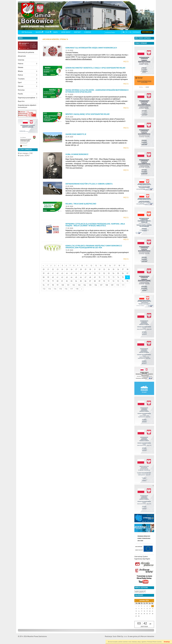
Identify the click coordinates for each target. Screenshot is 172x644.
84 (76, 281)
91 (109, 281)
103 (79, 285)
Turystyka (21, 79)
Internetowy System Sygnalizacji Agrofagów (142, 558)
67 (86, 277)
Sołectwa (21, 60)
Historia (21, 64)
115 (60, 289)
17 (115, 266)
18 (119, 266)
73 (113, 277)
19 (124, 266)
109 (112, 285)
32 (99, 269)
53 (109, 273)
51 (99, 273)
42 (58, 273)
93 (118, 281)
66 (81, 277)
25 (67, 269)
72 (109, 277)
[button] (43, 32)
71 (104, 277)
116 (66, 289)
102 (74, 285)
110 (118, 285)
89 (99, 281)
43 (62, 273)
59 (48, 277)
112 (44, 289)
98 (53, 285)
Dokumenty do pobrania (26, 52)
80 (58, 281)
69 (95, 277)
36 (118, 269)
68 (90, 277)
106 (96, 285)
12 (91, 266)
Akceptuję (167, 642)
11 (87, 266)
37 (123, 269)
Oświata (21, 67)
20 (44, 269)
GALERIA (39, 32)
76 (127, 277)
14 (101, 266)
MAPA (55, 32)
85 (81, 281)
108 (107, 285)
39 (44, 273)
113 (50, 289)
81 (62, 281)
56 (123, 273)
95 (127, 281)
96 (44, 285)
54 (113, 273)
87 (90, 281)
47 (81, 273)
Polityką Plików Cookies (154, 642)
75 (123, 277)
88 (95, 281)
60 (53, 277)
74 (118, 277)
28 (81, 269)
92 (113, 281)
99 (58, 285)
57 (127, 273)
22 (53, 269)
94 (123, 281)
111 (123, 285)
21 (48, 269)
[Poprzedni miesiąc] (135, 601)
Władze (20, 71)
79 (53, 281)
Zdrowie (21, 86)
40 (48, 273)
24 (62, 269)
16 (110, 266)
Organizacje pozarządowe (27, 98)
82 (67, 281)
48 (86, 273)
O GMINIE (88, 32)
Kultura (20, 75)
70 (99, 277)
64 (72, 277)
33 (104, 269)
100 (63, 285)
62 (62, 277)
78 (48, 281)
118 (77, 289)
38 (127, 269)
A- (127, 32)
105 (90, 285)
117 (71, 289)
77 (44, 281)
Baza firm (21, 101)
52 (104, 273)
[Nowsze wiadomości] (43, 266)
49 (90, 273)
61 (58, 277)
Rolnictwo (21, 90)
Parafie (20, 94)
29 (86, 269)
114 (55, 289)
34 (109, 269)
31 (95, 269)
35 (113, 269)
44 (67, 273)
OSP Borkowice (27, 32)
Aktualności (22, 56)
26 (72, 269)
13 (96, 266)
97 (48, 285)
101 (68, 285)
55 (118, 273)
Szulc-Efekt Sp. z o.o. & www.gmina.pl (126, 636)
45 (72, 273)
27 (76, 269)
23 (58, 269)
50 (95, 273)
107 (101, 285)
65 (76, 277)
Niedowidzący (147, 32)
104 (85, 285)
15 (105, 266)
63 (67, 277)
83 (72, 281)
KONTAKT (77, 32)
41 (53, 273)
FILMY (48, 32)
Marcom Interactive (148, 636)
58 (44, 277)
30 (90, 269)
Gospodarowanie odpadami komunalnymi (27, 106)
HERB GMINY (66, 32)
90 (104, 281)
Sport (20, 82)
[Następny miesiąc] (153, 601)
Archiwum (137, 32)
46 (76, 273)
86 (86, 281)
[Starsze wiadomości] (82, 289)
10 (82, 266)
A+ (131, 32)
